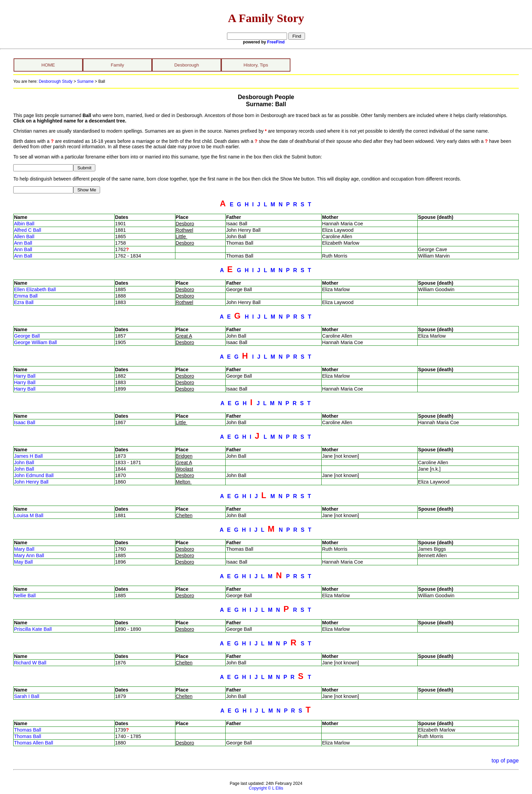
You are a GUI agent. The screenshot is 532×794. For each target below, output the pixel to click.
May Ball (23, 562)
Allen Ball (24, 237)
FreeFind (276, 42)
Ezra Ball (24, 302)
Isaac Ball (24, 422)
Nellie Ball (25, 595)
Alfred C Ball (27, 230)
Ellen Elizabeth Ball (35, 289)
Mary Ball (24, 549)
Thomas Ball (27, 730)
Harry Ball (25, 376)
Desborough (187, 65)
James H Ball (28, 456)
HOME (48, 65)
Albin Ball (24, 224)
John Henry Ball (31, 482)
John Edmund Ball (34, 475)
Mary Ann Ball (29, 555)
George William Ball (35, 342)
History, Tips (256, 65)
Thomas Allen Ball (33, 743)
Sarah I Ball (26, 696)
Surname (85, 81)
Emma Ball (26, 296)
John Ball (24, 462)
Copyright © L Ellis (266, 788)
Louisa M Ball (28, 515)
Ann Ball (23, 243)
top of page (505, 761)
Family (117, 65)
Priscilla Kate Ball (33, 629)
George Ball (27, 336)
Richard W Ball (30, 663)
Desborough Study (55, 81)
